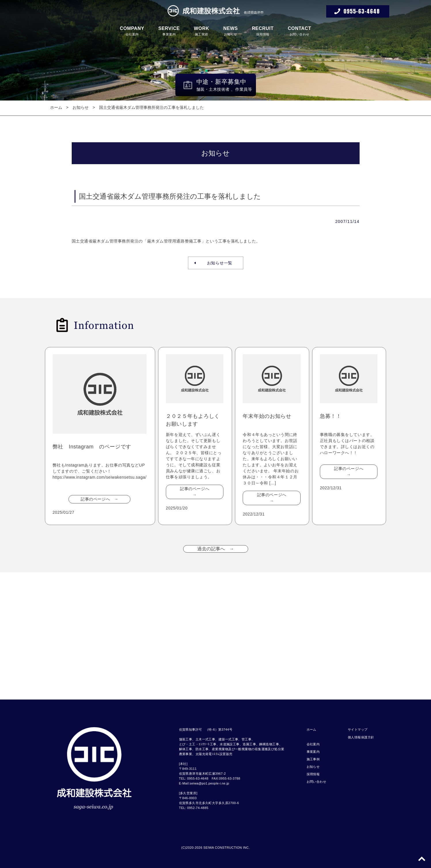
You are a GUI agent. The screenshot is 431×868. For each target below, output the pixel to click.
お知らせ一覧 (218, 263)
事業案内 (169, 31)
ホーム (56, 107)
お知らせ (230, 31)
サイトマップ (358, 729)
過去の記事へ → (216, 549)
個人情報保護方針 (361, 737)
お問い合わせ (299, 31)
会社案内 (132, 31)
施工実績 (201, 31)
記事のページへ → (99, 499)
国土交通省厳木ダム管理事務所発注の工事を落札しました (151, 107)
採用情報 (263, 31)
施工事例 (313, 759)
